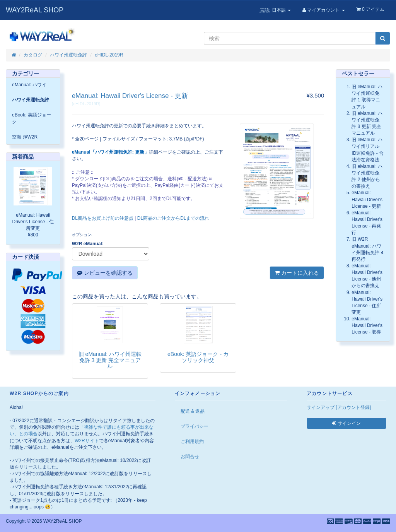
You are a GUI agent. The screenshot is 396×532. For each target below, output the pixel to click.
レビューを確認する (105, 273)
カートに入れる (297, 273)
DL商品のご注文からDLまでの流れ (173, 218)
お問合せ (190, 457)
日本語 (275, 10)
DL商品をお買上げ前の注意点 (103, 218)
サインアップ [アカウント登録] (339, 407)
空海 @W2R (25, 137)
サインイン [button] (346, 423)
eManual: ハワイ (29, 85)
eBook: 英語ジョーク (32, 118)
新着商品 (23, 157)
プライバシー (195, 426)
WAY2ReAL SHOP (35, 10)
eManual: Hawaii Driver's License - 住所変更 (33, 222)
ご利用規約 (192, 441)
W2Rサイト (87, 441)
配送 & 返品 (193, 411)
